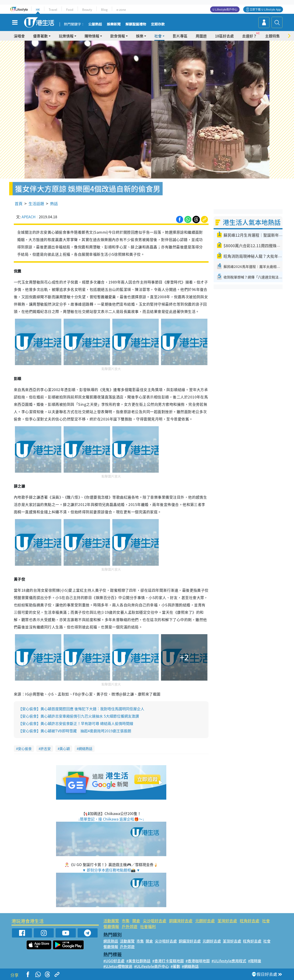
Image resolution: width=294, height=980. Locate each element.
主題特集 (272, 36)
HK (38, 10)
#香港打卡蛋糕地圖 (168, 961)
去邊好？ (249, 36)
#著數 (175, 966)
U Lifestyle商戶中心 (225, 9)
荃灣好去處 (227, 921)
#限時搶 (255, 961)
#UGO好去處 (114, 961)
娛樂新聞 (114, 24)
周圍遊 (201, 36)
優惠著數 (40, 36)
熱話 (54, 203)
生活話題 (36, 203)
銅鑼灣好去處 (181, 921)
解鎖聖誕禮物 (136, 24)
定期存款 (158, 24)
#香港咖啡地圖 (198, 961)
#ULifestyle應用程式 (229, 961)
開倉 (136, 921)
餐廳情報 (111, 926)
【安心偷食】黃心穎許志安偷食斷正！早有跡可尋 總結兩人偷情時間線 (76, 723)
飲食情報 (118, 36)
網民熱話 (111, 941)
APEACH (29, 217)
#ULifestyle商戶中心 (151, 966)
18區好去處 (224, 36)
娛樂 (140, 36)
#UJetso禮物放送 (118, 966)
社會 (158, 36)
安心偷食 (25, 749)
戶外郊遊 (130, 926)
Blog (104, 10)
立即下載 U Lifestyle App (265, 9)
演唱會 (19, 36)
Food (70, 10)
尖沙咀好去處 (155, 921)
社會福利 (148, 926)
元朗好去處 (205, 921)
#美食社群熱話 (138, 961)
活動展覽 (111, 921)
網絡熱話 (85, 749)
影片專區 (180, 36)
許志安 (46, 749)
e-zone (121, 10)
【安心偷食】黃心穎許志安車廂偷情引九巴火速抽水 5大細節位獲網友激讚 (79, 716)
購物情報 (92, 36)
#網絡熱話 (190, 966)
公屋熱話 (95, 24)
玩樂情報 (66, 36)
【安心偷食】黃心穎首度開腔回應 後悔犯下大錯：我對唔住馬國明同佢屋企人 (81, 709)
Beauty (87, 10)
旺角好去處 (250, 921)
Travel (53, 10)
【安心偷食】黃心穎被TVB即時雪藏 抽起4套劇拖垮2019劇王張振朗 (75, 731)
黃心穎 (65, 749)
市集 (126, 921)
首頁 (19, 203)
